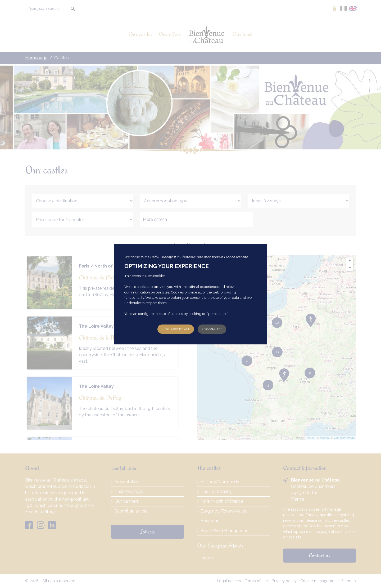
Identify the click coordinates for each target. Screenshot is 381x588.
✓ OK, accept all (176, 329)
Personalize (212, 329)
